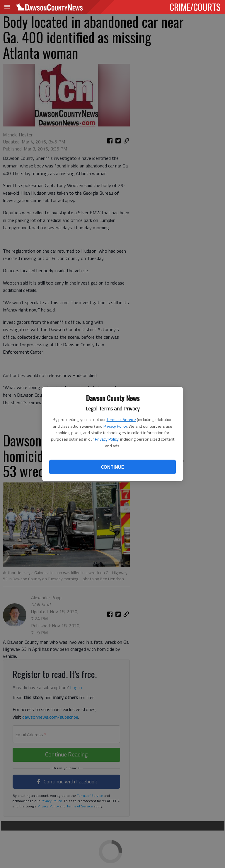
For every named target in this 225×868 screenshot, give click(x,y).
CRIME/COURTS (195, 7)
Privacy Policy (115, 426)
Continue (112, 467)
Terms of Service (121, 419)
